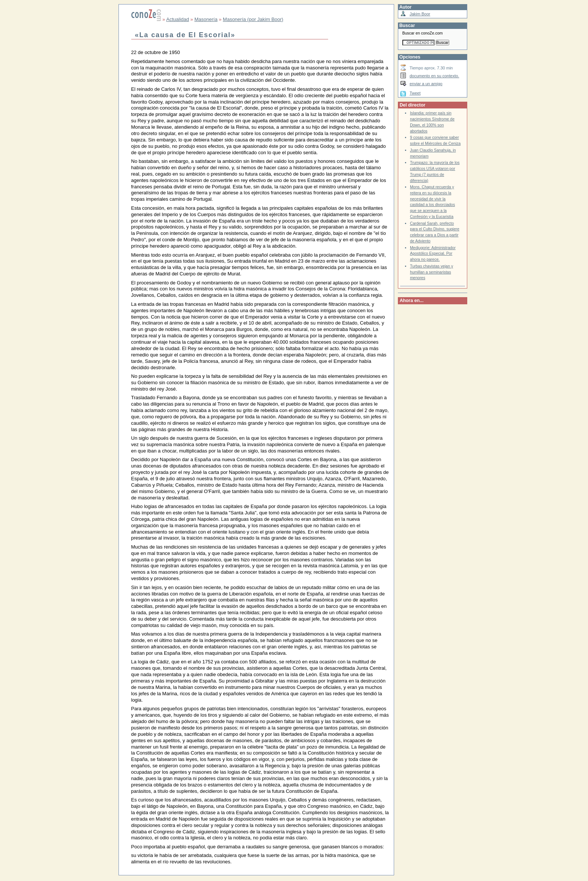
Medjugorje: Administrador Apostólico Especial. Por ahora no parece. (433, 254)
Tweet (415, 93)
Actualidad (178, 19)
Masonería (206, 19)
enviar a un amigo (426, 84)
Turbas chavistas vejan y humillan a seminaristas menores (431, 272)
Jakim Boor (420, 14)
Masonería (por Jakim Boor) (253, 19)
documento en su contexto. (434, 76)
